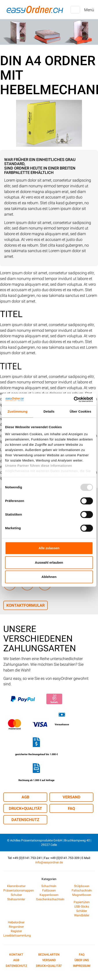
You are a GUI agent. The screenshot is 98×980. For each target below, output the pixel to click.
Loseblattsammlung (17, 935)
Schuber (16, 895)
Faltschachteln (82, 890)
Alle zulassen (49, 548)
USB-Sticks (82, 906)
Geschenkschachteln (50, 899)
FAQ (71, 808)
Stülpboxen (82, 886)
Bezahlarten (49, 955)
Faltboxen (49, 890)
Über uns (82, 960)
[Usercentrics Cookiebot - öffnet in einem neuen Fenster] (74, 399)
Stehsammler (16, 899)
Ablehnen (49, 577)
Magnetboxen (82, 895)
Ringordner (16, 927)
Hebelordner (16, 922)
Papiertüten (82, 902)
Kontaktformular (25, 605)
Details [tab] (49, 411)
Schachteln (49, 886)
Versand (72, 797)
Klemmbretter (16, 886)
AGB (25, 797)
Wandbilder (82, 915)
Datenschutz (25, 820)
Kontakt (16, 955)
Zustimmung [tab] (17, 411)
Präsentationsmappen (19, 890)
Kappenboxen (49, 895)
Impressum (82, 966)
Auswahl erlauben (49, 562)
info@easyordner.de (49, 862)
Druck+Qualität (25, 808)
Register (16, 931)
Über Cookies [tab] (80, 411)
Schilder (82, 911)
